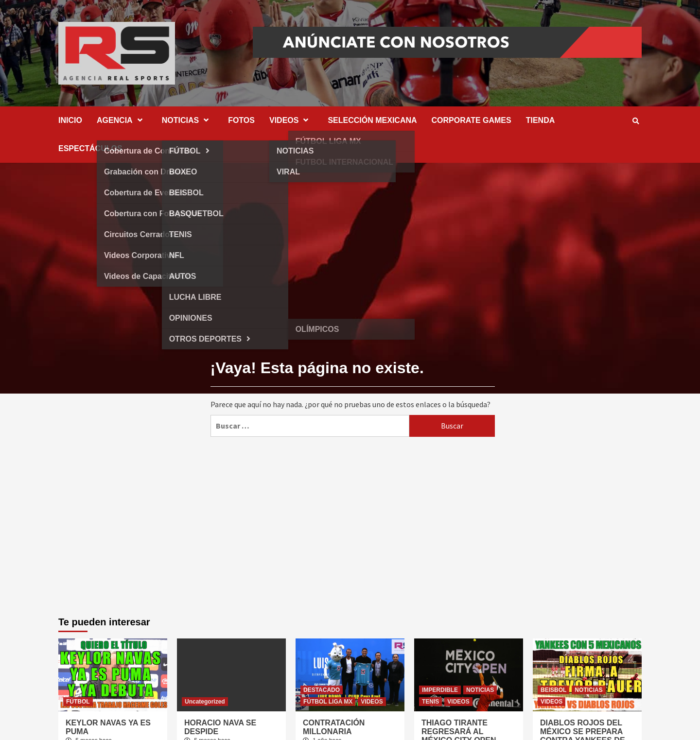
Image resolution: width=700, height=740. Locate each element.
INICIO (70, 120)
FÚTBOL (78, 702)
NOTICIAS (188, 120)
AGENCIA (122, 120)
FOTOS (241, 120)
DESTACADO (322, 690)
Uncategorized (205, 702)
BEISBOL (553, 690)
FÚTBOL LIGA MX (328, 702)
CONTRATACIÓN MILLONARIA (334, 727)
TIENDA (541, 120)
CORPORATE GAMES (472, 120)
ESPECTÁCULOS (90, 148)
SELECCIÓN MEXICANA (372, 120)
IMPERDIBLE (440, 690)
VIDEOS (291, 120)
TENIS (430, 702)
